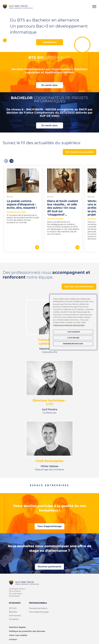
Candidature (49, 42)
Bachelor (13, 612)
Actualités (14, 619)
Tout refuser (73, 338)
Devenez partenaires (49, 567)
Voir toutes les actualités (80, 152)
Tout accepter (73, 332)
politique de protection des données (69, 325)
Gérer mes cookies (18, 635)
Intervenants (15, 616)
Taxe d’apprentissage (49, 526)
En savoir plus (49, 85)
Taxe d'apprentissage (39, 612)
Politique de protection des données (27, 631)
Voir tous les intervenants (79, 287)
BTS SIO (13, 608)
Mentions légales (17, 627)
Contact (13, 639)
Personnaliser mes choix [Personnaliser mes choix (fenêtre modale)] (73, 344)
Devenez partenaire (38, 608)
